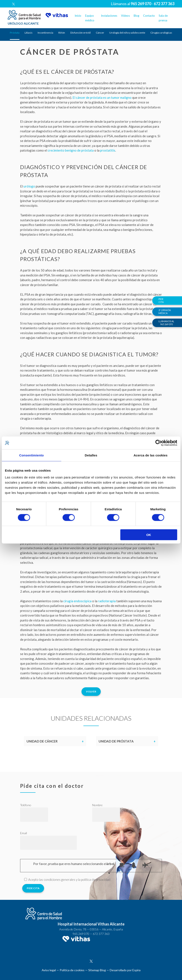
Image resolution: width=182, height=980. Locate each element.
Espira (136, 970)
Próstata (15, 33)
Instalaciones (109, 16)
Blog (136, 16)
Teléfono (26, 805)
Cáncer (100, 33)
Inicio (78, 16)
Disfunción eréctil (81, 33)
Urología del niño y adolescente (127, 33)
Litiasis (29, 33)
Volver (91, 691)
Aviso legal (49, 970)
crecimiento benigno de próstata (71, 150)
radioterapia (107, 601)
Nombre (97, 805)
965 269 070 (81, 934)
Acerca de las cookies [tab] (150, 455)
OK (149, 535)
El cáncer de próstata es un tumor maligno (102, 97)
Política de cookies (72, 970)
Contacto (149, 16)
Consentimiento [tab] (32, 455)
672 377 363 (101, 934)
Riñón (62, 33)
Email (24, 833)
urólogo (29, 186)
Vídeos (125, 16)
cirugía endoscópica (77, 601)
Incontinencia (45, 33)
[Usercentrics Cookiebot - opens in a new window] (158, 443)
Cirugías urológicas (161, 33)
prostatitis (108, 150)
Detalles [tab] (91, 455)
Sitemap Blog (97, 970)
